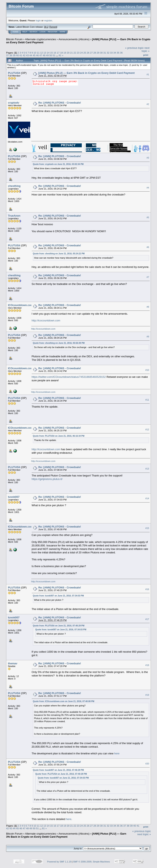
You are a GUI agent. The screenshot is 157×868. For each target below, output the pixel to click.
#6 (148, 247)
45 (34, 55)
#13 (147, 469)
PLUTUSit (14, 73)
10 (35, 53)
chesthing (14, 186)
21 (71, 53)
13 (45, 53)
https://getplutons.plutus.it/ (47, 479)
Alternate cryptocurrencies (41, 39)
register (48, 20)
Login (43, 32)
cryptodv (14, 103)
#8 (148, 307)
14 (48, 53)
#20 (147, 764)
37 (7, 55)
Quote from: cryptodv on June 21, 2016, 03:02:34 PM (58, 164)
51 (54, 55)
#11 (147, 400)
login (38, 20)
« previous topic (134, 48)
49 (47, 55)
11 (38, 53)
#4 (148, 188)
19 (65, 53)
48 (44, 55)
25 (85, 53)
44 (31, 55)
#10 (147, 370)
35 (118, 53)
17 (58, 53)
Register (53, 32)
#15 (147, 528)
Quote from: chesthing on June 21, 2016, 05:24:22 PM (59, 254)
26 (88, 53)
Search (34, 32)
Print (146, 55)
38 (11, 55)
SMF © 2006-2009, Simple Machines (92, 862)
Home (15, 32)
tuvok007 (14, 497)
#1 (148, 74)
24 (81, 53)
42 (24, 55)
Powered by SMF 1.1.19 (59, 862)
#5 (148, 217)
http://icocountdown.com (46, 320)
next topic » (146, 49)
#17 (147, 619)
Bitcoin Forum (14, 39)
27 (91, 53)
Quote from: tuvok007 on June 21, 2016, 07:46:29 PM (58, 770)
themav (13, 663)
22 (75, 53)
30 (101, 53)
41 (21, 55)
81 (60, 55)
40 (17, 55)
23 (78, 53)
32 (108, 53)
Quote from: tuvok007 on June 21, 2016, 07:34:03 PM (58, 596)
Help (25, 32)
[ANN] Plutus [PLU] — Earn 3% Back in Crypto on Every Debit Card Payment (87, 73)
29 (98, 53)
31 (105, 53)
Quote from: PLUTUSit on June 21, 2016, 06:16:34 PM (59, 436)
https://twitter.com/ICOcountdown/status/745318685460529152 (69, 377)
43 (27, 55)
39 (14, 55)
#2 (148, 104)
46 (37, 55)
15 (51, 53)
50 (51, 55)
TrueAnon (14, 216)
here (117, 753)
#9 (148, 337)
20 (68, 53)
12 (42, 53)
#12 (147, 429)
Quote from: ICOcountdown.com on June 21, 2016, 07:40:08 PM (64, 701)
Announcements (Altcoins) (74, 39)
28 (95, 53)
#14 (147, 499)
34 (115, 53)
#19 (147, 695)
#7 (148, 277)
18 (61, 53)
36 (121, 53)
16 (55, 53)
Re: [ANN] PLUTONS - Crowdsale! (60, 103)
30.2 (46, 27)
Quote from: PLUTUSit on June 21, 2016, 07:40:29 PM (59, 626)
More (62, 32)
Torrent (53, 27)
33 (111, 53)
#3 (148, 158)
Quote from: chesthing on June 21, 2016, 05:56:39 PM (59, 343)
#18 (147, 665)
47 (41, 55)
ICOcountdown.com (21, 305)
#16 (147, 589)
